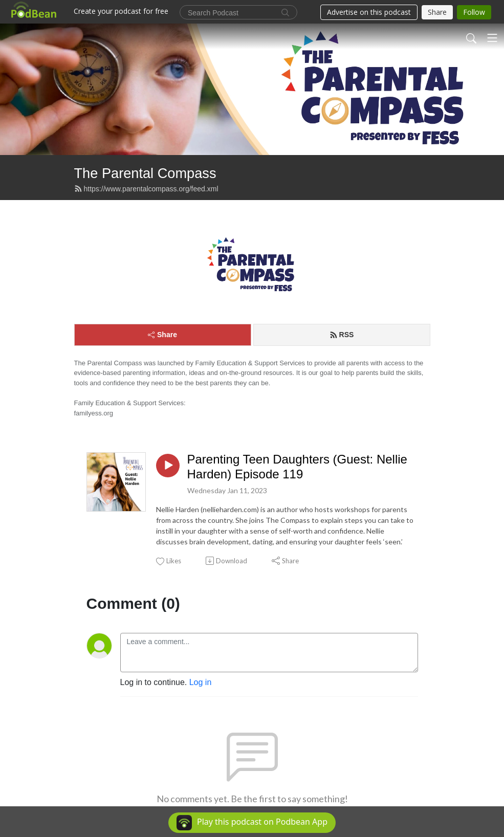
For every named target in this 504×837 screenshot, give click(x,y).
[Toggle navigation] (492, 38)
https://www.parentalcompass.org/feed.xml (146, 189)
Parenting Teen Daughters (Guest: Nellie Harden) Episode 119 (297, 467)
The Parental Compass (145, 173)
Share (162, 335)
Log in (201, 682)
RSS (342, 335)
